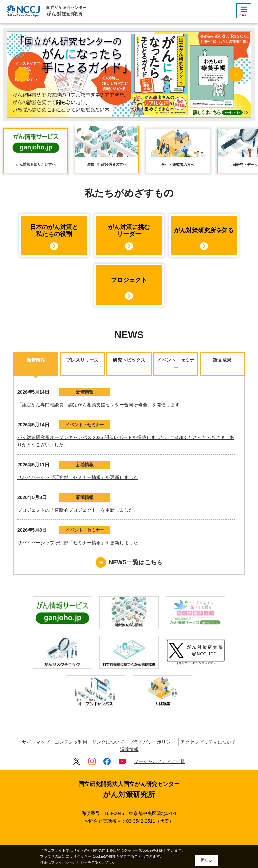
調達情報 (129, 749)
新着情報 (36, 360)
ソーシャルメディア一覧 (160, 761)
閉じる (206, 860)
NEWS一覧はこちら (136, 562)
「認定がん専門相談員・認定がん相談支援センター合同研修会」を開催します (98, 405)
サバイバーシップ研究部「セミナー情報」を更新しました (78, 477)
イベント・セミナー (85, 425)
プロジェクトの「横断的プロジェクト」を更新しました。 (78, 510)
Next (236, 75)
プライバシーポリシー (152, 742)
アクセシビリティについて (208, 742)
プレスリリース (82, 360)
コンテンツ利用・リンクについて (90, 742)
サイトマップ (36, 742)
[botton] (244, 11)
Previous (22, 75)
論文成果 (222, 360)
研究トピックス (129, 360)
